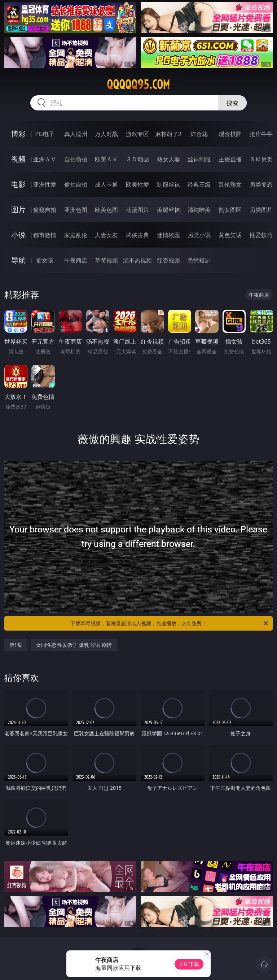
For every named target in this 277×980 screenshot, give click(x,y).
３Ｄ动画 (137, 159)
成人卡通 (106, 184)
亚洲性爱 (45, 184)
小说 (18, 235)
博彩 (18, 134)
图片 (18, 210)
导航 (18, 260)
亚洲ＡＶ (45, 159)
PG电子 (45, 134)
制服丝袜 (168, 184)
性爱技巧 (261, 235)
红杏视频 (168, 260)
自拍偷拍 (76, 159)
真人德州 (76, 134)
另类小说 (199, 235)
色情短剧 (199, 260)
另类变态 (261, 184)
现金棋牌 (230, 134)
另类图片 (261, 210)
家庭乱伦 (76, 235)
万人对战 (106, 134)
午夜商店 (76, 260)
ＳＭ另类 (261, 159)
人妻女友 (106, 235)
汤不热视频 (137, 260)
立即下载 (189, 964)
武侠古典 (137, 235)
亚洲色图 (76, 210)
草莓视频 (106, 260)
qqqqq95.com (138, 84)
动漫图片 (137, 210)
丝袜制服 (199, 159)
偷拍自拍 (76, 184)
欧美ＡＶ (106, 159)
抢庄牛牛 (261, 134)
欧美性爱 (137, 184)
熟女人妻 (168, 159)
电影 (18, 184)
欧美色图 (106, 210)
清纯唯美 (199, 210)
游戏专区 (137, 134)
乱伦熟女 (230, 184)
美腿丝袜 (168, 210)
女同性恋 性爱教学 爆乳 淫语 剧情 (74, 645)
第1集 (16, 645)
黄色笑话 (230, 235)
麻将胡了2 (168, 134)
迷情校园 (168, 235)
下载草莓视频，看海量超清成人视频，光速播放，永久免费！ (170, 623)
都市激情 (45, 235)
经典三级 (199, 184)
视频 (18, 159)
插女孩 (45, 260)
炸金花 (199, 134)
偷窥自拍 (45, 210)
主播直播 (230, 159)
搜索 (232, 103)
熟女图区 (230, 210)
